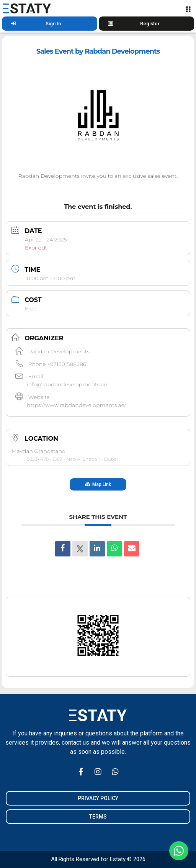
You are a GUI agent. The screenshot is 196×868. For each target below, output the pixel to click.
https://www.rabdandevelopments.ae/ (77, 405)
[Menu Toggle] (188, 9)
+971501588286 (67, 364)
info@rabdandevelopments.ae (67, 384)
